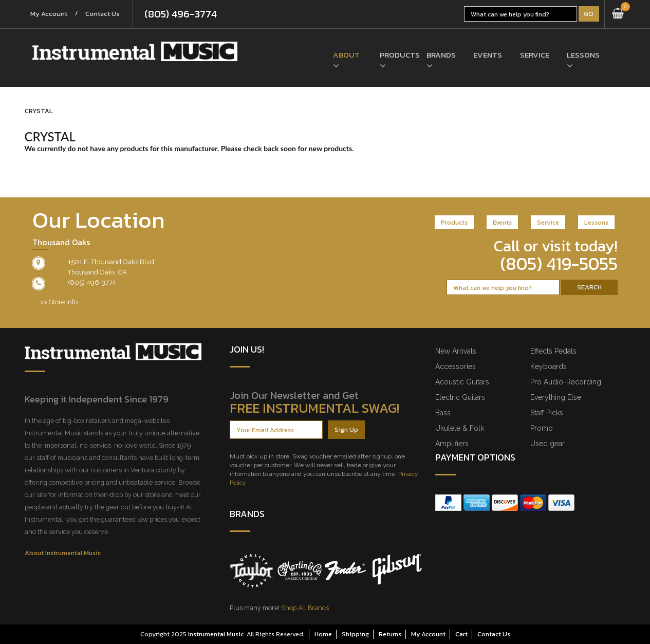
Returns (390, 634)
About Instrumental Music (63, 553)
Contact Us (103, 14)
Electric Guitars (460, 397)
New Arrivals (456, 351)
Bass (443, 413)
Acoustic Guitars (462, 382)
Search (589, 287)
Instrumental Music (216, 634)
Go (589, 14)
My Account (49, 14)
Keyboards (549, 366)
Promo (542, 428)
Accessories (456, 366)
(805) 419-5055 (559, 264)
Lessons (582, 55)
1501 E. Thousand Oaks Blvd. (112, 262)
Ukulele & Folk (460, 428)
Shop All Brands (305, 608)
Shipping (355, 634)
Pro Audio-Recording (566, 382)
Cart (461, 634)
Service (535, 55)
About (346, 55)
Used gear (547, 444)
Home (323, 634)
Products (395, 55)
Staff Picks (547, 413)
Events (488, 55)
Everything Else (556, 397)
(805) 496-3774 (181, 14)
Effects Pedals (553, 351)
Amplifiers (452, 444)
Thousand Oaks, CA (97, 272)
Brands (441, 55)
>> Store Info (59, 302)
